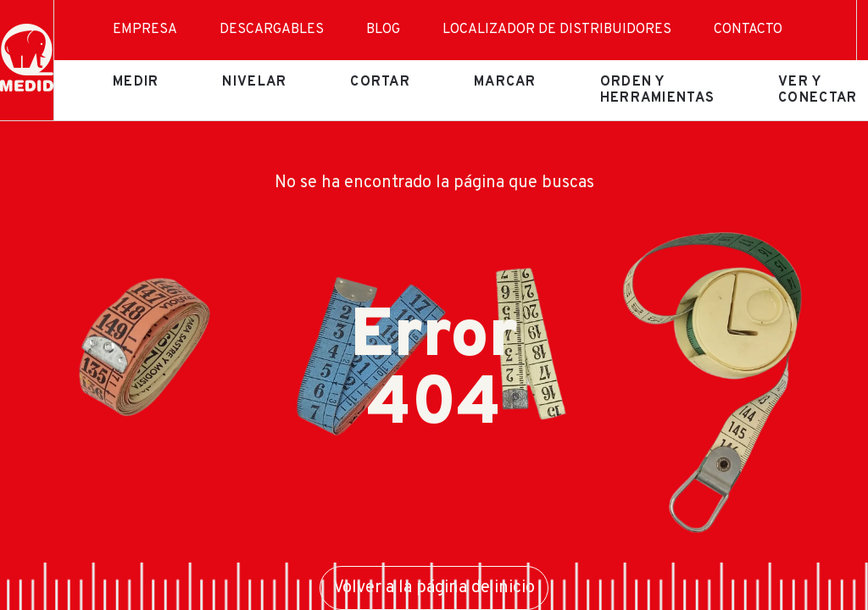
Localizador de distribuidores (557, 30)
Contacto (748, 30)
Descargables (272, 30)
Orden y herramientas (657, 90)
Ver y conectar (818, 90)
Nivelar (254, 82)
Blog (383, 30)
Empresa (145, 30)
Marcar (505, 82)
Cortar (380, 82)
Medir (136, 82)
